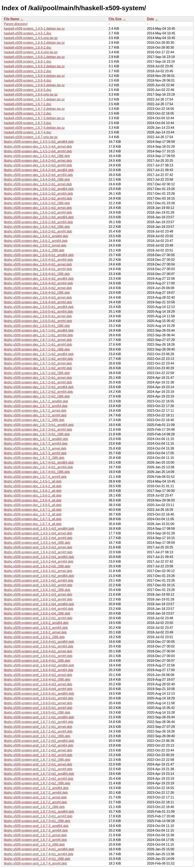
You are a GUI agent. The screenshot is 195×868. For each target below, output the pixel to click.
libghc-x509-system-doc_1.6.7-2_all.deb (33, 514)
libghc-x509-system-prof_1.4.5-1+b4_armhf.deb (38, 538)
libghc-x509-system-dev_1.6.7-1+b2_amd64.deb (39, 354)
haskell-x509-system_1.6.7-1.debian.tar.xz (34, 99)
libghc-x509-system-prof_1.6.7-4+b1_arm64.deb (39, 854)
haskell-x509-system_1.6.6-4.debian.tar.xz (34, 76)
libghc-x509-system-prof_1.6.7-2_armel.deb (35, 797)
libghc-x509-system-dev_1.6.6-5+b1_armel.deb (38, 316)
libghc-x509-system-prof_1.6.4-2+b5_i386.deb (37, 566)
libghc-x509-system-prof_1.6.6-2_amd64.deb (36, 623)
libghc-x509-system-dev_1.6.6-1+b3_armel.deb (38, 208)
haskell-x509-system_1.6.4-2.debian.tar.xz (34, 43)
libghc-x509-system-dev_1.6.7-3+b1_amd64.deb (39, 425)
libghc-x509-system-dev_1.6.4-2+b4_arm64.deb (38, 175)
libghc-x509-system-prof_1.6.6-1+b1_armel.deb (38, 571)
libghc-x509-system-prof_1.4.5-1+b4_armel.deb (38, 533)
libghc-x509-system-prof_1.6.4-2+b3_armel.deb (38, 547)
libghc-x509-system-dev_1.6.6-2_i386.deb (34, 250)
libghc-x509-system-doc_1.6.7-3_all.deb (33, 519)
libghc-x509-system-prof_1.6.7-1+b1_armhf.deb (38, 731)
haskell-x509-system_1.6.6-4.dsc (28, 80)
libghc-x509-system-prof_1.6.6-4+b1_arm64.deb (39, 646)
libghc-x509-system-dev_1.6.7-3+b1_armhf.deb (38, 430)
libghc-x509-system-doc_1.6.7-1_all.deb (33, 510)
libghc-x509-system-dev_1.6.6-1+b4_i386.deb (37, 227)
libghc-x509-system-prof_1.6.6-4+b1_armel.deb (38, 651)
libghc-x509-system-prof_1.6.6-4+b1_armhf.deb (38, 656)
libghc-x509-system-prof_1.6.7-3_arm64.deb (36, 830)
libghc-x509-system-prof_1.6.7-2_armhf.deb (35, 802)
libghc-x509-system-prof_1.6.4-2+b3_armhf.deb (38, 552)
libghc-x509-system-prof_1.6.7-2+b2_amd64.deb (39, 774)
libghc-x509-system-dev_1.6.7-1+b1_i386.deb (37, 349)
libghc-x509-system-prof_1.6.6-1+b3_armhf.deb (38, 599)
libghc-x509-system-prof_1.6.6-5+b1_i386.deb (37, 712)
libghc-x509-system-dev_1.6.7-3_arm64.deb (36, 444)
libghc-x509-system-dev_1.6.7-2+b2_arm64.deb (38, 392)
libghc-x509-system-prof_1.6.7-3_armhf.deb (35, 840)
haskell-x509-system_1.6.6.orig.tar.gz (31, 94)
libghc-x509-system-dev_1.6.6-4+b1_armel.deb (38, 264)
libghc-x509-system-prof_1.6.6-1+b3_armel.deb (38, 594)
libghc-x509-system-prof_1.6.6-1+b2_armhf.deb (38, 585)
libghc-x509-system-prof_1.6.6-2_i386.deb (34, 637)
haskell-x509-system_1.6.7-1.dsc (28, 104)
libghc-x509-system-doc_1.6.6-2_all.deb (33, 495)
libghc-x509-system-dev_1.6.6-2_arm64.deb (36, 241)
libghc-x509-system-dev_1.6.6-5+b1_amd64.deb (39, 307)
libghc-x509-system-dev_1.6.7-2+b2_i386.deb (37, 396)
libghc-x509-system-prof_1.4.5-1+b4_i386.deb (37, 543)
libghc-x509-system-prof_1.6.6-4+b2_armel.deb (38, 675)
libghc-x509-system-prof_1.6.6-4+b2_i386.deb (37, 680)
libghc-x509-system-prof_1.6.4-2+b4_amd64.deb (39, 557)
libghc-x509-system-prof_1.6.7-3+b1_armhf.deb (38, 816)
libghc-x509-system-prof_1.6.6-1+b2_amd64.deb (39, 576)
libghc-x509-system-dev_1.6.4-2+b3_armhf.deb (38, 165)
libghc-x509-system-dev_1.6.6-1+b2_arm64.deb (38, 194)
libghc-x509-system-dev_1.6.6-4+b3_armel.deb (38, 298)
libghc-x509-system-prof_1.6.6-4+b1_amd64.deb (39, 642)
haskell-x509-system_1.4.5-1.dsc (28, 33)
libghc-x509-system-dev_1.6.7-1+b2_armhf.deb (38, 368)
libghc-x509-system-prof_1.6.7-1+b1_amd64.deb (39, 717)
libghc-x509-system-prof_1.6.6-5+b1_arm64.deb (39, 698)
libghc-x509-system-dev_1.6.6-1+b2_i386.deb (37, 203)
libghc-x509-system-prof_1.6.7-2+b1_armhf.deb (38, 769)
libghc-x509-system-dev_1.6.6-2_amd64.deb (36, 236)
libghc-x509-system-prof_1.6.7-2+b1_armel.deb (38, 764)
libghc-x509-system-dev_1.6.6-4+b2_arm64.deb (38, 283)
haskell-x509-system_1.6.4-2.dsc (28, 47)
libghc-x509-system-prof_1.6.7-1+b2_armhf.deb (38, 755)
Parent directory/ (16, 24)
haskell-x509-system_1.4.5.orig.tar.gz (31, 38)
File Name (12, 19)
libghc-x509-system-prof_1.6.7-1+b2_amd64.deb (39, 741)
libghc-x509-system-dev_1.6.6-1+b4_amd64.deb (39, 217)
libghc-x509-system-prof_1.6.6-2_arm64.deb (36, 628)
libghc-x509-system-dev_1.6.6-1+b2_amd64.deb (39, 189)
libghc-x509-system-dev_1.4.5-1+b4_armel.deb (38, 147)
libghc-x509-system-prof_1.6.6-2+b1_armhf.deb (38, 618)
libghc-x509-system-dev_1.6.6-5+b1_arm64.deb (38, 312)
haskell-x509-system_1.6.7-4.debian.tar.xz (34, 128)
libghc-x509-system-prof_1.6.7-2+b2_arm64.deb (39, 779)
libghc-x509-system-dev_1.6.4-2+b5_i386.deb (37, 180)
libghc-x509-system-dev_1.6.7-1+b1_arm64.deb (38, 335)
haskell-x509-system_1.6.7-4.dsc (28, 132)
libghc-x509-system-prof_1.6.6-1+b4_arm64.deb (39, 609)
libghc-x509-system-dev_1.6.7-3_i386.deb (34, 458)
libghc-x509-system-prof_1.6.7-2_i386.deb (34, 807)
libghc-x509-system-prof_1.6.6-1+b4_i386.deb (37, 613)
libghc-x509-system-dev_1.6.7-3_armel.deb (35, 448)
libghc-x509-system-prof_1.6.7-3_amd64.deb (36, 826)
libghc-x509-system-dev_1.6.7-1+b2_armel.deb (38, 363)
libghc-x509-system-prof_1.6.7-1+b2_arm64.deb (39, 745)
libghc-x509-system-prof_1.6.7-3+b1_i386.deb (37, 821)
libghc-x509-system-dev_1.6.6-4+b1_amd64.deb (39, 255)
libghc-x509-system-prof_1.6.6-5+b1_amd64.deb (39, 694)
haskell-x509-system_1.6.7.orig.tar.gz (31, 137)
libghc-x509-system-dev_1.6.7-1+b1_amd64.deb (39, 330)
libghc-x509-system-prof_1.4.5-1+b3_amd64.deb (39, 529)
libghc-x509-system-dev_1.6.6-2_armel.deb (35, 245)
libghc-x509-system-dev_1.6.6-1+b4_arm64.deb (38, 222)
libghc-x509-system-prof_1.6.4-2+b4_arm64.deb (39, 562)
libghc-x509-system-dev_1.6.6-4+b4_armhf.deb (38, 302)
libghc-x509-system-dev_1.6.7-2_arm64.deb (36, 406)
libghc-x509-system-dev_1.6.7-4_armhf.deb (35, 477)
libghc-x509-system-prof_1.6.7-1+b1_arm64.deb (39, 722)
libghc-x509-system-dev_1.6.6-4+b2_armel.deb (38, 288)
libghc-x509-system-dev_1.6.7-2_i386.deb (34, 420)
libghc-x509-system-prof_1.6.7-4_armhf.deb (35, 863)
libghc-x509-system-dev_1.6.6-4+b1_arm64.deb (38, 260)
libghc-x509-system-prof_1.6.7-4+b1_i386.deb (37, 859)
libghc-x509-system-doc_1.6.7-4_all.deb (33, 524)
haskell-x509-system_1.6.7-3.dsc (28, 123)
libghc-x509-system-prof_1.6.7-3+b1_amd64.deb (39, 812)
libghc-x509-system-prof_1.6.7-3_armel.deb (35, 835)
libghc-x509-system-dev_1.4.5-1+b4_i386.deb (37, 156)
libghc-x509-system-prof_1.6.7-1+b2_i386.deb (37, 760)
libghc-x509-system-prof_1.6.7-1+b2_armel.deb (38, 750)
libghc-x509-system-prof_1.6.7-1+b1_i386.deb (37, 736)
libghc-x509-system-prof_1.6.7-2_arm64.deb (36, 793)
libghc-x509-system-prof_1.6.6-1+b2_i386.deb (37, 590)
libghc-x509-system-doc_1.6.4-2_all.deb (33, 486)
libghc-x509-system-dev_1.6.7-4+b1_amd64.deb (39, 462)
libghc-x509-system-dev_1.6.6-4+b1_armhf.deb (38, 269)
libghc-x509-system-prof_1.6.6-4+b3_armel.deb (38, 684)
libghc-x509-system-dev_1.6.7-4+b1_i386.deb (37, 472)
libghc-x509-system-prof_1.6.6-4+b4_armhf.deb (38, 689)
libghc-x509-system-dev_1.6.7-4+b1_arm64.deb (38, 467)
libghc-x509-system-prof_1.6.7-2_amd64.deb (36, 788)
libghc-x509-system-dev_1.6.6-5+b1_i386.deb (37, 326)
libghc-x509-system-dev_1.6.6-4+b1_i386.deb (37, 274)
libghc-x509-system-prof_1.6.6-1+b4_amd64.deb (39, 604)
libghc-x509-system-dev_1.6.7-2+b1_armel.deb (38, 378)
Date (150, 19)
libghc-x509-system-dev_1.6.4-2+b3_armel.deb (38, 161)
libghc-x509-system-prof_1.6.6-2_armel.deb (35, 632)
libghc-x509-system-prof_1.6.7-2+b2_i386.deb (37, 783)
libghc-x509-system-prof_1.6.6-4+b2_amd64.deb (39, 665)
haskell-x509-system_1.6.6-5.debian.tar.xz (34, 85)
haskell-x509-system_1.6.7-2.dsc (28, 113)
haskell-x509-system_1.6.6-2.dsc (28, 71)
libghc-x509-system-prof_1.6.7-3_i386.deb (34, 845)
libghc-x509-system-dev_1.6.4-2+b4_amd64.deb (39, 170)
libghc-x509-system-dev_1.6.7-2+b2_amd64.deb (39, 387)
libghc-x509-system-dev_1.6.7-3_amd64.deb (36, 439)
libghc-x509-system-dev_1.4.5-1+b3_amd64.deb (39, 142)
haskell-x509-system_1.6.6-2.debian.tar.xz (34, 66)
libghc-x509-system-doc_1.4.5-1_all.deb (33, 481)
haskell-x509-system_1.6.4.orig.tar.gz (31, 52)
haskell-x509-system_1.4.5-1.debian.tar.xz (34, 29)
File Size (115, 19)
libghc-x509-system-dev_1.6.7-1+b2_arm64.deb (38, 359)
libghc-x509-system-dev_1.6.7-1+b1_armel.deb (38, 340)
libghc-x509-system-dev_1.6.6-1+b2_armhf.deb (38, 198)
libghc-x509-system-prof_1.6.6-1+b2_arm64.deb (39, 580)
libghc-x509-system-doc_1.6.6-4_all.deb (33, 500)
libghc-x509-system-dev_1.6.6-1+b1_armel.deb (38, 184)
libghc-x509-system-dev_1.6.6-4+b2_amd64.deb (39, 279)
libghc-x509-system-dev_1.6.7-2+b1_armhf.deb (38, 382)
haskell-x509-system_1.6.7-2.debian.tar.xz (34, 109)
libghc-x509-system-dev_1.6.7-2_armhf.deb (35, 415)
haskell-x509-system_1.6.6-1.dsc (28, 62)
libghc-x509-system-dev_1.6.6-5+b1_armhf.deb (38, 321)
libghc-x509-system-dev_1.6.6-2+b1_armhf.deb (38, 231)
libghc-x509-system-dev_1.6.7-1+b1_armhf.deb (38, 344)
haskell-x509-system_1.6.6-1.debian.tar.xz (34, 57)
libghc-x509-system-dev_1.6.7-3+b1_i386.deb (37, 434)
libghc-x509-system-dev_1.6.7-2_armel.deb (35, 411)
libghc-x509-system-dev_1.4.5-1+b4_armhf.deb (38, 151)
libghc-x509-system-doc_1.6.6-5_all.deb (33, 505)
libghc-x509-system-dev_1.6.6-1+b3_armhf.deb (38, 212)
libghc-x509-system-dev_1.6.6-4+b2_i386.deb (37, 293)
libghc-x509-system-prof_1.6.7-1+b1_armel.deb (38, 727)
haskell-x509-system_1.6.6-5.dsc (28, 90)
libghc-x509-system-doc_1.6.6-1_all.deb (33, 491)
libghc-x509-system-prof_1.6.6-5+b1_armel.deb (38, 703)
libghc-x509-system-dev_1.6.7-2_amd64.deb (36, 401)
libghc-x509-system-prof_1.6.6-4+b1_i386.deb (37, 661)
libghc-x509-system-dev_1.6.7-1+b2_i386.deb (37, 373)
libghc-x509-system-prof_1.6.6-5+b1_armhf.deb (38, 708)
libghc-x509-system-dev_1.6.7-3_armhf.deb (35, 453)
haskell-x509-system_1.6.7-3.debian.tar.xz (34, 118)
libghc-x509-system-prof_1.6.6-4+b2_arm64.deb (39, 670)
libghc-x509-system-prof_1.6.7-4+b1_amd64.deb (39, 849)
